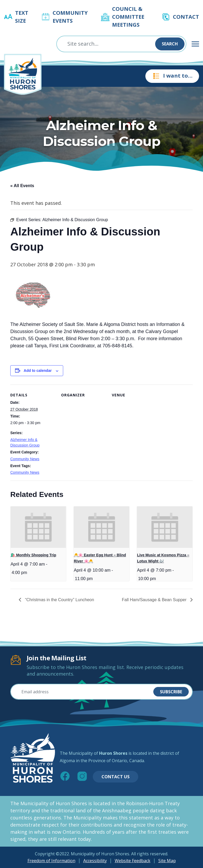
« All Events (22, 186)
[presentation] (38, 527)
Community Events (70, 17)
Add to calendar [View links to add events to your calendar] (38, 371)
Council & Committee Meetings (128, 17)
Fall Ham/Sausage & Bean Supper (155, 600)
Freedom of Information (51, 861)
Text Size (22, 17)
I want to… (172, 76)
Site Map (167, 861)
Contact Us (116, 777)
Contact (186, 17)
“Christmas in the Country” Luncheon (59, 600)
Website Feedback (133, 861)
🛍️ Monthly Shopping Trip (33, 555)
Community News (25, 459)
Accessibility (95, 861)
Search (170, 44)
